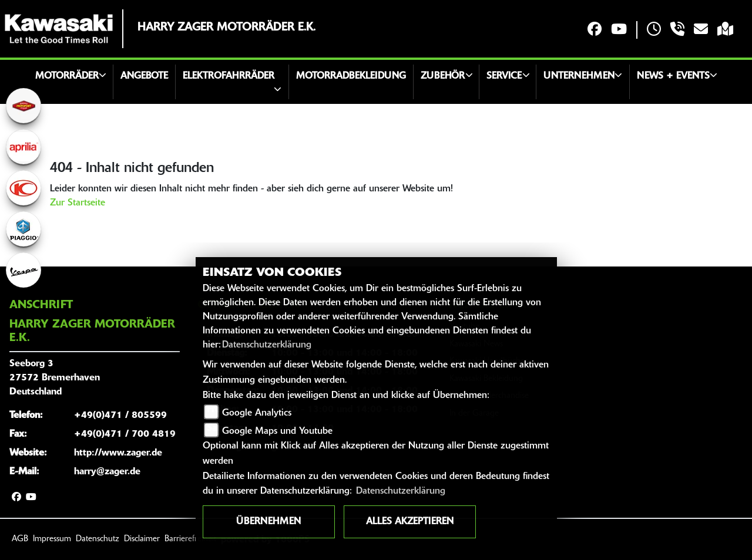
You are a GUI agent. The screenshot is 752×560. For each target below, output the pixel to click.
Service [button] (504, 76)
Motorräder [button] (67, 76)
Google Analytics (257, 413)
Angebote (144, 76)
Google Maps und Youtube (277, 431)
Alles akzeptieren (410, 522)
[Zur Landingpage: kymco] (23, 188)
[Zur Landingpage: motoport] (23, 106)
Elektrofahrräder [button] (229, 76)
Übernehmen (268, 522)
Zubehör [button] (443, 76)
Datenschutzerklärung (267, 345)
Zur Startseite (78, 203)
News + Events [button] (673, 76)
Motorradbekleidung (351, 76)
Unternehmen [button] (579, 76)
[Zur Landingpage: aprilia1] (23, 147)
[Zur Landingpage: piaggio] (23, 229)
